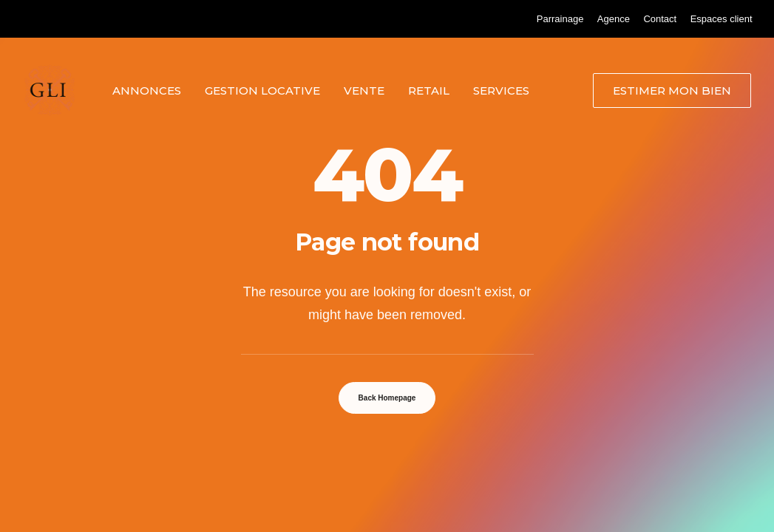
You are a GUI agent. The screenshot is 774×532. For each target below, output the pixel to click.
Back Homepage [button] (387, 398)
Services (501, 91)
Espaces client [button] (722, 19)
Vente (364, 91)
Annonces (147, 91)
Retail (429, 91)
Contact (660, 19)
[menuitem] (560, 19)
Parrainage (560, 19)
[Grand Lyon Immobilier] (50, 90)
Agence (614, 19)
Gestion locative (262, 91)
